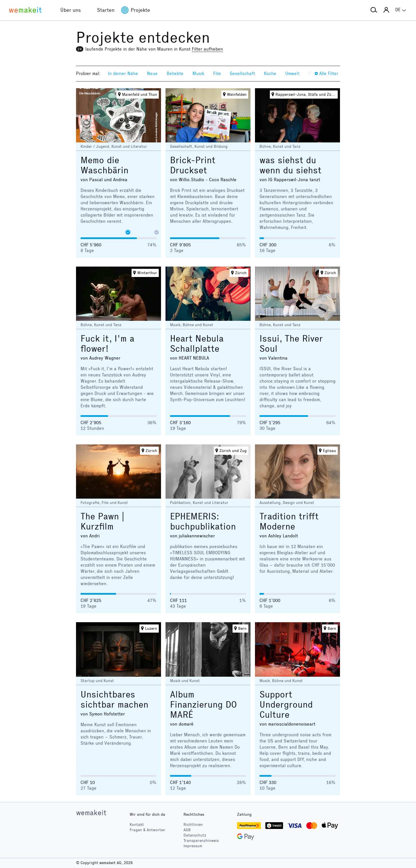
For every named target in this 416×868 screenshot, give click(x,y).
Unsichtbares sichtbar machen (114, 700)
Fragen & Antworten (147, 830)
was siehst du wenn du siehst (290, 165)
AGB (187, 830)
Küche (270, 73)
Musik (198, 73)
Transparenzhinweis (201, 841)
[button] (374, 10)
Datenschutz (195, 835)
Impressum (193, 846)
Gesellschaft (242, 73)
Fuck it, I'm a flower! (107, 344)
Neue (152, 73)
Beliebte (175, 73)
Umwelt (292, 73)
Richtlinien (193, 825)
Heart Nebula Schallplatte (197, 344)
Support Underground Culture (286, 705)
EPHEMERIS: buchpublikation (203, 522)
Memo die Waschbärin (104, 165)
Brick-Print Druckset (193, 165)
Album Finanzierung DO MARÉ (203, 705)
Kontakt (137, 825)
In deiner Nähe (123, 73)
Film (217, 73)
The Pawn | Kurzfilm (102, 522)
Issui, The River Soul (291, 344)
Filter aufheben (207, 49)
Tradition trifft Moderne (289, 522)
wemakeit (91, 813)
